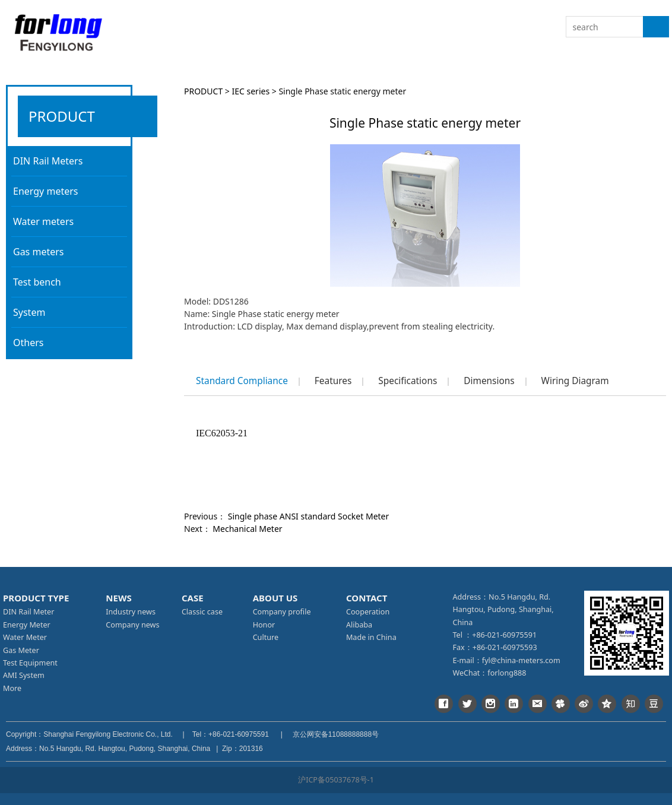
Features (333, 381)
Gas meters (39, 252)
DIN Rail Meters (48, 161)
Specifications (408, 381)
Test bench (37, 282)
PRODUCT (203, 91)
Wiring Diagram (575, 381)
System (29, 312)
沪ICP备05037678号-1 (336, 780)
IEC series (251, 91)
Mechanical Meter (247, 529)
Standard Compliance (242, 381)
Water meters (43, 221)
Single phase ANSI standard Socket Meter (308, 516)
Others (28, 343)
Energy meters (45, 191)
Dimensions (489, 381)
